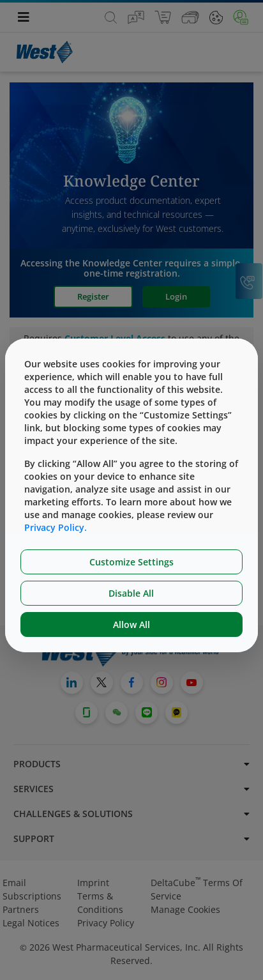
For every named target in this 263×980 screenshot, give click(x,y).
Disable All (131, 593)
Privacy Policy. (56, 527)
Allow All (131, 624)
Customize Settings (131, 562)
